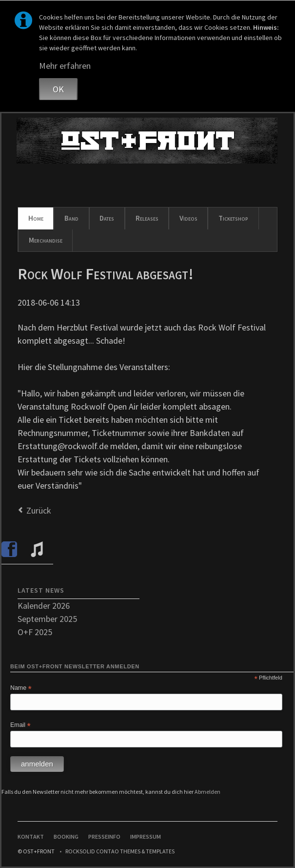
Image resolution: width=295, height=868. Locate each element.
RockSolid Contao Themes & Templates (120, 851)
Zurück (39, 510)
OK (58, 89)
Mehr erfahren (65, 66)
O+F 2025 (35, 632)
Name (21, 688)
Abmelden (207, 792)
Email (20, 725)
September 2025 (47, 619)
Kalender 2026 (44, 606)
